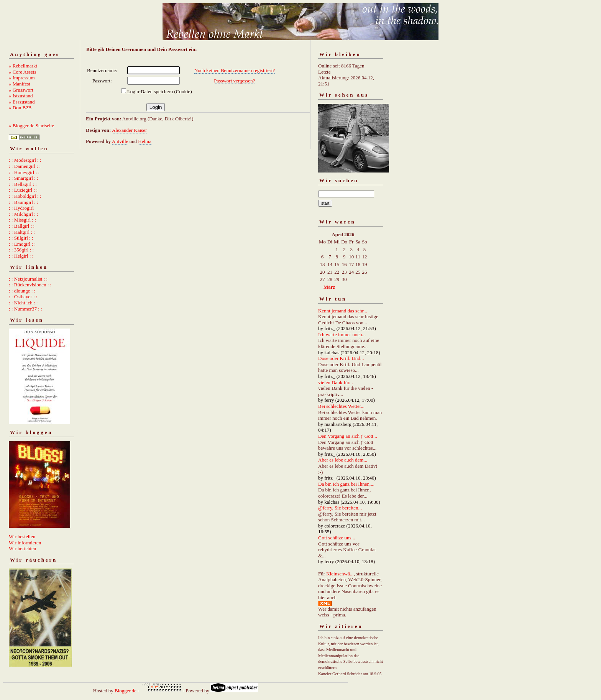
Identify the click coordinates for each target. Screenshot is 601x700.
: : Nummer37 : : (25, 309)
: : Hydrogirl (21, 208)
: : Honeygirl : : (24, 172)
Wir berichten (22, 548)
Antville (120, 141)
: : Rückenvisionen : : (30, 285)
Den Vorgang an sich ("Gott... (348, 436)
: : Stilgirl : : (21, 238)
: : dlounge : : (22, 291)
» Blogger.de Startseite (31, 126)
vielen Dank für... (336, 382)
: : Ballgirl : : (22, 226)
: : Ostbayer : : (23, 297)
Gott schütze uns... (337, 538)
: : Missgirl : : (22, 220)
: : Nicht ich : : (23, 303)
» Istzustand (21, 96)
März (329, 287)
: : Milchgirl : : (24, 214)
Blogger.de (126, 691)
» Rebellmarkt (23, 66)
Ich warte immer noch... (342, 334)
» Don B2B (20, 108)
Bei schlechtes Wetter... (341, 406)
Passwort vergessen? (234, 81)
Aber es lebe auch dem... (343, 460)
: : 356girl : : (21, 250)
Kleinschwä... (340, 574)
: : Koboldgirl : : (25, 196)
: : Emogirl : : (22, 244)
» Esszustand (22, 102)
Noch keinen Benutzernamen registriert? (235, 70)
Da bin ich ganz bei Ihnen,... (346, 484)
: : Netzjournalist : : (28, 279)
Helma (145, 141)
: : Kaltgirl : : (22, 232)
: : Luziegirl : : (23, 190)
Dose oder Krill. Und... (341, 358)
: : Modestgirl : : (25, 160)
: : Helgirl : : (21, 256)
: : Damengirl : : (25, 166)
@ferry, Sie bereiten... (340, 508)
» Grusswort (21, 90)
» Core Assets (23, 72)
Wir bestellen (22, 537)
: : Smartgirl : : (24, 178)
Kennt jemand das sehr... (343, 311)
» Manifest (20, 84)
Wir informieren (25, 543)
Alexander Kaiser (129, 130)
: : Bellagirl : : (23, 184)
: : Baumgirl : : (24, 202)
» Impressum (22, 78)
